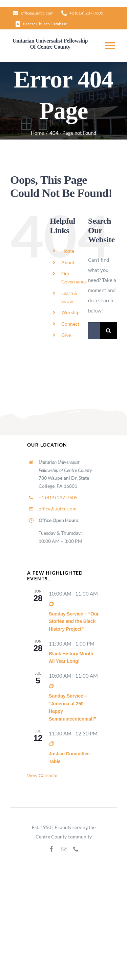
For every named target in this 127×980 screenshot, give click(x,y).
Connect (70, 324)
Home (68, 251)
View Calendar (43, 776)
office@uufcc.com (58, 509)
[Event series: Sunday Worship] (52, 604)
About (68, 262)
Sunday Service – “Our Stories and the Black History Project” (74, 621)
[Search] (108, 331)
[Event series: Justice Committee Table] (52, 744)
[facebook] (51, 849)
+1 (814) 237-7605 (58, 497)
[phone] (76, 849)
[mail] (64, 849)
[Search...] (94, 331)
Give (66, 335)
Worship (70, 312)
